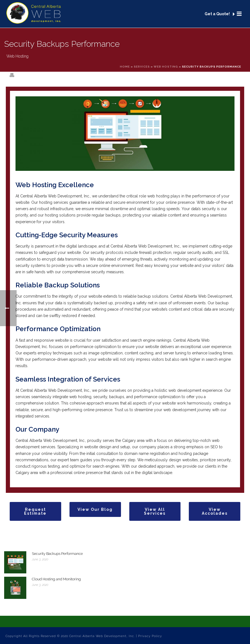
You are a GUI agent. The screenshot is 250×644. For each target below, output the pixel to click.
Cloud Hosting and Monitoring (56, 579)
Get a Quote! (220, 14)
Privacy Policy (150, 636)
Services (142, 67)
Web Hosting (166, 67)
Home (125, 67)
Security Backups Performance (57, 554)
